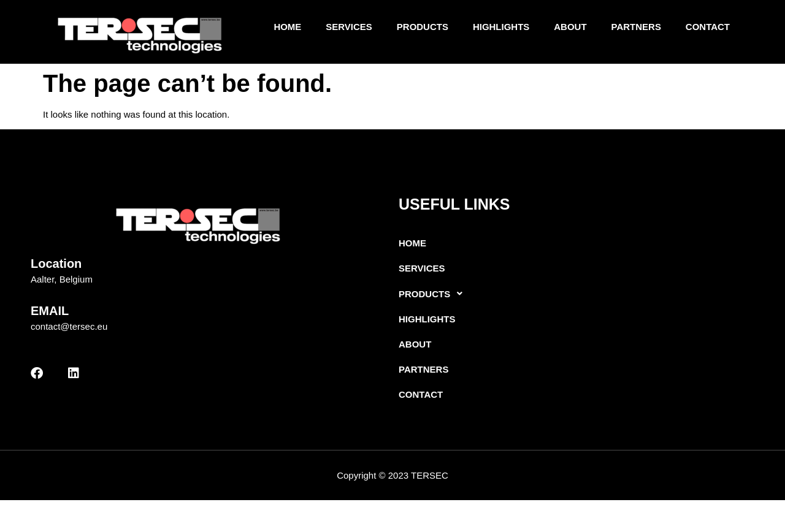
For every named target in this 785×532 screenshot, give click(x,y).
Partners (636, 28)
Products (422, 28)
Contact (708, 28)
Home (287, 28)
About (570, 28)
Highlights (501, 28)
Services (349, 28)
